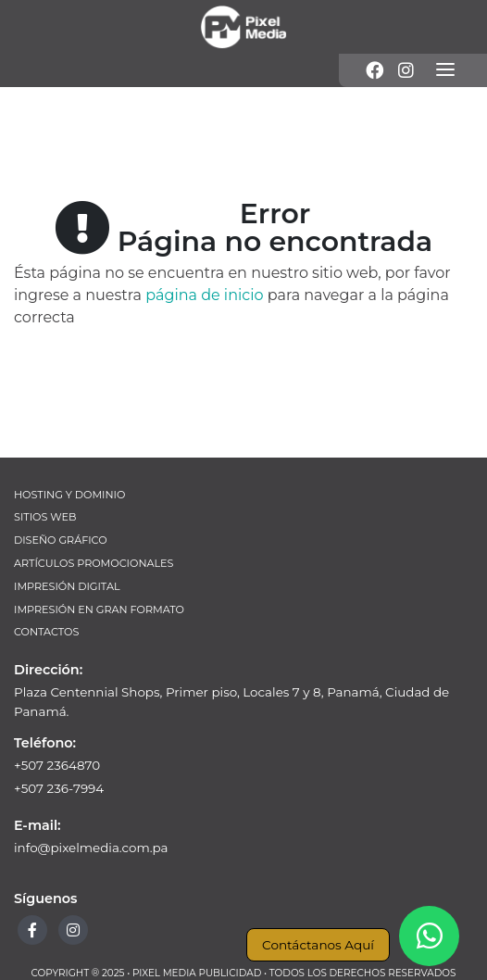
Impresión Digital (67, 586)
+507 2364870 (57, 765)
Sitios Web (45, 517)
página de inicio (204, 295)
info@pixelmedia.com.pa (91, 848)
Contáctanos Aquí (318, 945)
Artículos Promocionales (94, 563)
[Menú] (445, 70)
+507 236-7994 (59, 788)
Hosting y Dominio (69, 495)
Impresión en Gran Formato (99, 609)
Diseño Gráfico (61, 540)
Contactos (46, 632)
